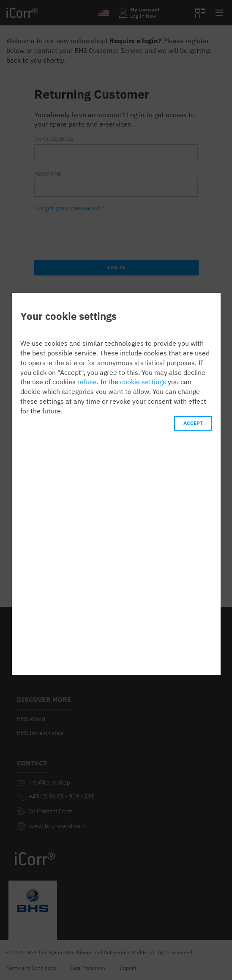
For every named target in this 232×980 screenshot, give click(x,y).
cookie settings (143, 382)
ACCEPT (193, 423)
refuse (87, 382)
